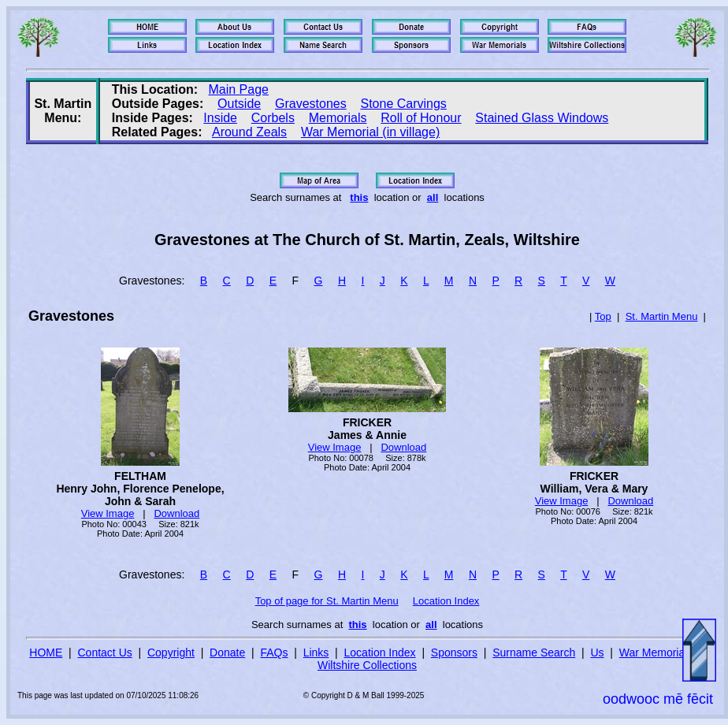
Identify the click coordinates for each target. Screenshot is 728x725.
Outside (239, 104)
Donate (227, 652)
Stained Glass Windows (542, 118)
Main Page (238, 89)
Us (597, 652)
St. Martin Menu (662, 316)
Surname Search (534, 652)
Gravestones (311, 104)
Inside (220, 118)
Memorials (338, 118)
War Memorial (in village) (370, 132)
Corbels (273, 118)
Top (603, 316)
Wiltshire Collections (367, 665)
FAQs (274, 652)
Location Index (446, 601)
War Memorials (656, 652)
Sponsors (454, 652)
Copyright (171, 652)
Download (176, 513)
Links (316, 652)
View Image (108, 513)
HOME (46, 652)
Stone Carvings (403, 104)
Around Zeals (249, 132)
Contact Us (105, 652)
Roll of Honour (421, 118)
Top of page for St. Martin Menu (327, 601)
